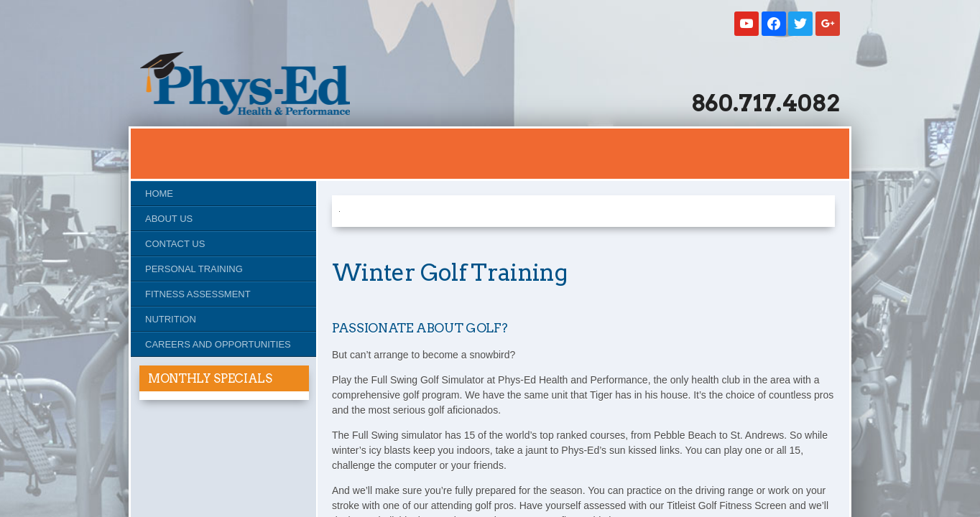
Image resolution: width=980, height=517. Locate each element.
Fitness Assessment (198, 294)
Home (159, 194)
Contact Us (175, 244)
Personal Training (194, 269)
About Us (169, 219)
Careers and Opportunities (218, 344)
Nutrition (171, 319)
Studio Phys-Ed (245, 83)
